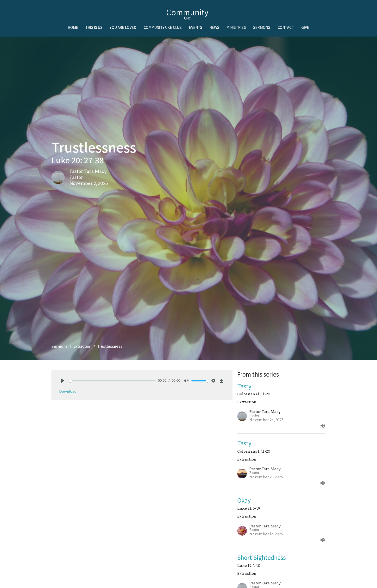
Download (68, 391)
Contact (286, 27)
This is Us (94, 27)
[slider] (112, 381)
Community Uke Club (163, 27)
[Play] (63, 381)
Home (73, 27)
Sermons (262, 27)
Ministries (236, 27)
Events (196, 27)
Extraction (82, 346)
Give (305, 27)
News (214, 27)
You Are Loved (123, 27)
